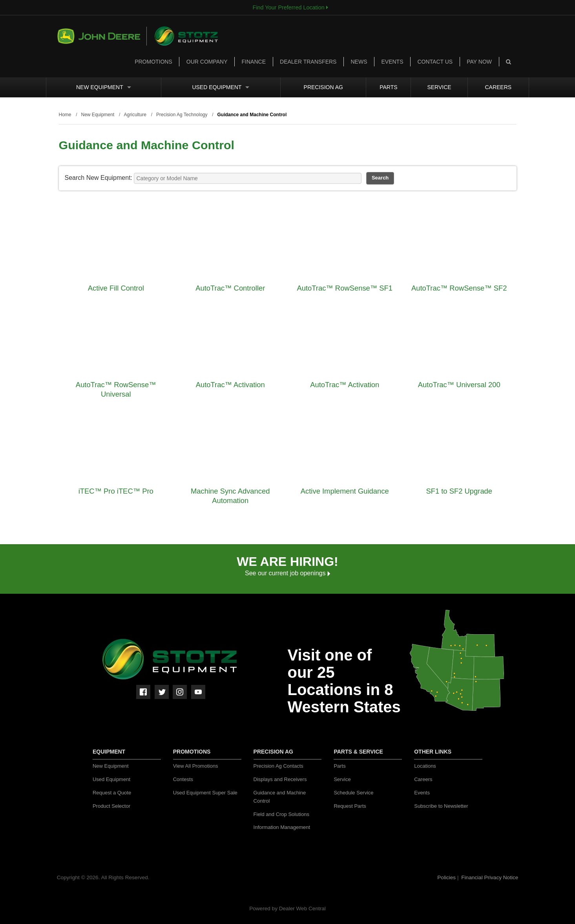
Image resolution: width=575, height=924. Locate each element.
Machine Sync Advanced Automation (230, 496)
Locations (425, 766)
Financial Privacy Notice (490, 877)
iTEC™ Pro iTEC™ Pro (116, 491)
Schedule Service (353, 793)
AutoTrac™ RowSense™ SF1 (345, 288)
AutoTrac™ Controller (230, 288)
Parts (388, 87)
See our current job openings (287, 573)
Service (439, 87)
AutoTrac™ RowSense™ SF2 (459, 288)
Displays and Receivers (280, 779)
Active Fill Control (116, 288)
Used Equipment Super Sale (205, 793)
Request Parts (350, 806)
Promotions (153, 62)
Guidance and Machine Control (280, 797)
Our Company (207, 62)
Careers (498, 87)
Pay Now (479, 62)
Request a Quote (112, 793)
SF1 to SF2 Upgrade (459, 491)
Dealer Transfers (308, 62)
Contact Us (435, 62)
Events (392, 62)
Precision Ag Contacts (278, 766)
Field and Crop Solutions (281, 814)
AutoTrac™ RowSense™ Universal (116, 389)
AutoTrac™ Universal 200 (459, 385)
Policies (447, 877)
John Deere (102, 36)
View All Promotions (196, 766)
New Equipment (104, 87)
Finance (254, 62)
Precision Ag (323, 87)
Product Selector (111, 806)
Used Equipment (221, 87)
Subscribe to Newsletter (441, 806)
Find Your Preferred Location (290, 7)
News (359, 62)
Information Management (282, 827)
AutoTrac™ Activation (230, 385)
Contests (183, 779)
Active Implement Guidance (345, 491)
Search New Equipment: (99, 178)
